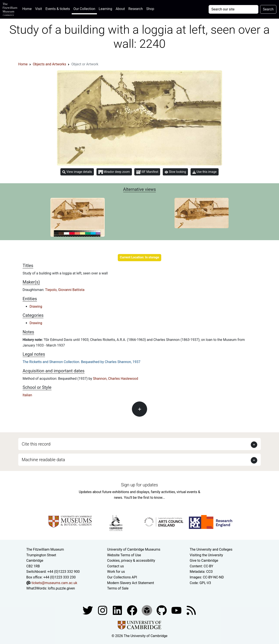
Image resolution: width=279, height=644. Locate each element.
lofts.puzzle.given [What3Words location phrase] (61, 588)
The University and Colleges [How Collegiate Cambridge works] (211, 549)
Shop (150, 9)
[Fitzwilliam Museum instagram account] (103, 610)
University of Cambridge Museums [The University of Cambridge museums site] (134, 549)
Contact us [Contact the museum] (115, 566)
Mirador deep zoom (114, 172)
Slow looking (175, 172)
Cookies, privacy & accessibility (131, 561)
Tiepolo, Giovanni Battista (65, 290)
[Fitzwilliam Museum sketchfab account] (147, 610)
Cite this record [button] (36, 444)
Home (28, 8)
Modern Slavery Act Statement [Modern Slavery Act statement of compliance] (131, 583)
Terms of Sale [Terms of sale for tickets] (118, 588)
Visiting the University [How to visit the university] (206, 555)
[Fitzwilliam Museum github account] (162, 610)
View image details (77, 172)
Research (136, 9)
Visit (39, 9)
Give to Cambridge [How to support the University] (204, 561)
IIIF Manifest (147, 172)
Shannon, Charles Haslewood (116, 379)
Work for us (116, 572)
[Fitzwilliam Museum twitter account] (88, 610)
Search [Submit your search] (268, 9)
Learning (105, 9)
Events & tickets (58, 9)
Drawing (36, 306)
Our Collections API (122, 577)
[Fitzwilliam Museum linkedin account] (133, 610)
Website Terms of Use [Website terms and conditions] (124, 555)
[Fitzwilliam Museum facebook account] (118, 610)
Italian (27, 395)
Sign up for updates (139, 485)
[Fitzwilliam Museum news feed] (191, 610)
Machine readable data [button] (43, 460)
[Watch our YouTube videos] (177, 610)
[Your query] (233, 9)
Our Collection (84, 9)
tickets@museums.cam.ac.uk (54, 583)
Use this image (205, 172)
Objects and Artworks (49, 64)
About (120, 9)
